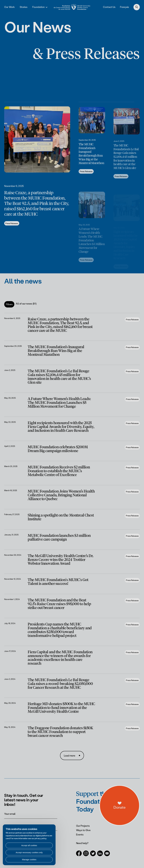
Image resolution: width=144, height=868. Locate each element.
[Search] (137, 7)
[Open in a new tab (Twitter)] (93, 855)
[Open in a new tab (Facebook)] (79, 855)
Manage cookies (29, 860)
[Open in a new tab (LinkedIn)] (100, 855)
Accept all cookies (29, 845)
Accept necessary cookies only (29, 852)
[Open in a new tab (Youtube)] (107, 855)
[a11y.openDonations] (131, 813)
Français (124, 7)
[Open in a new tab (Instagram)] (86, 855)
